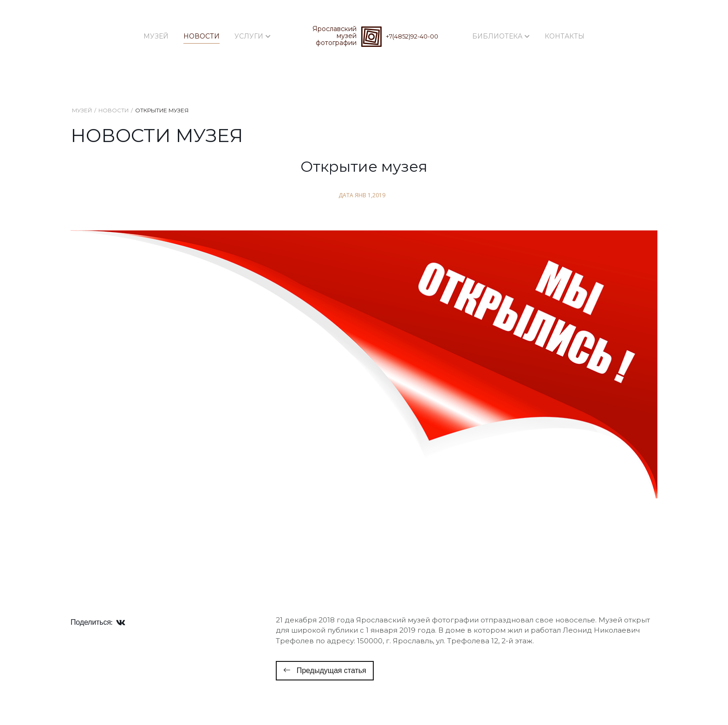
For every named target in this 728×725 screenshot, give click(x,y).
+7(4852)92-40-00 (412, 36)
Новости (201, 36)
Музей (156, 36)
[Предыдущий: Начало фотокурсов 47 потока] (325, 671)
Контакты (565, 36)
